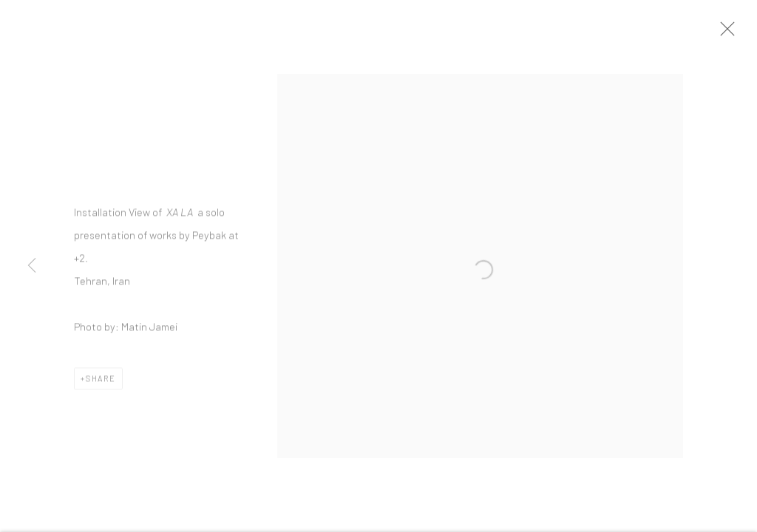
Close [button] (727, 33)
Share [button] (101, 382)
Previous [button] (32, 266)
